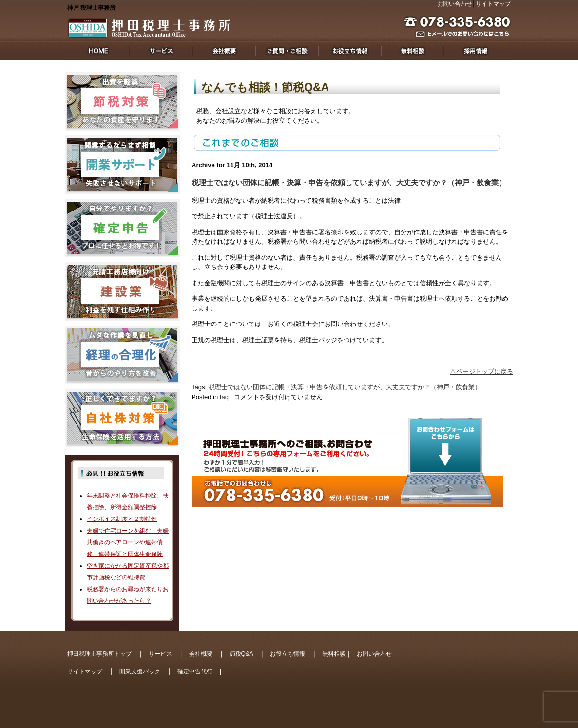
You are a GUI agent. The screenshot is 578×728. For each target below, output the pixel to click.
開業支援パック (140, 671)
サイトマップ (493, 4)
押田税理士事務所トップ (99, 654)
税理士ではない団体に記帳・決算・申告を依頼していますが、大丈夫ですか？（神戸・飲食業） (349, 182)
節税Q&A (241, 654)
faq (224, 397)
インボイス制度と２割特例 (122, 519)
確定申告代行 (195, 671)
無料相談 (334, 654)
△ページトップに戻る (482, 372)
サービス (160, 654)
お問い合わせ (455, 4)
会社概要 (201, 654)
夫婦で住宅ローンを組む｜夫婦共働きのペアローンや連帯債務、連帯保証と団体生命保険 (128, 542)
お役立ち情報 (288, 654)
